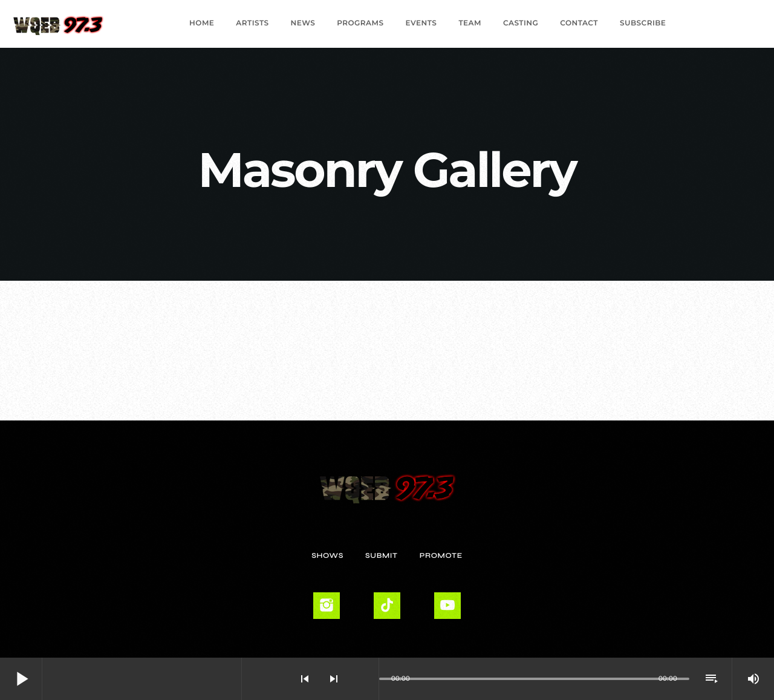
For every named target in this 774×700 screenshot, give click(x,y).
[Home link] (58, 24)
